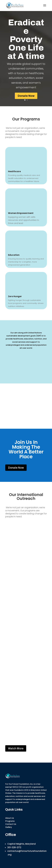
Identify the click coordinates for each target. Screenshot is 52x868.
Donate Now (26, 96)
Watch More (16, 748)
